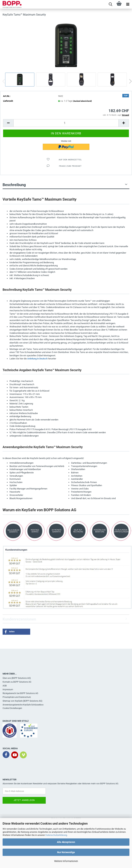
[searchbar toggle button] (110, 4)
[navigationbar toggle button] (128, 4)
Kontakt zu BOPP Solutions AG (17, 682)
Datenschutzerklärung (56, 835)
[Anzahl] (66, 123)
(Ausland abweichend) (82, 101)
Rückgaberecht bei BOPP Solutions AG (20, 693)
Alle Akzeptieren (66, 842)
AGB (5, 686)
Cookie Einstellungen (12, 708)
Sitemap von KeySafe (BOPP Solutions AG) (22, 701)
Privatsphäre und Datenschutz (17, 697)
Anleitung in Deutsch (37, 359)
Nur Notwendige (66, 852)
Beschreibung (14, 185)
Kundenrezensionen (19, 619)
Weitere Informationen (66, 861)
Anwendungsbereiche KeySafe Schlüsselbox (23, 705)
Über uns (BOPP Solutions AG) (17, 678)
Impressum (8, 690)
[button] (8, 123)
